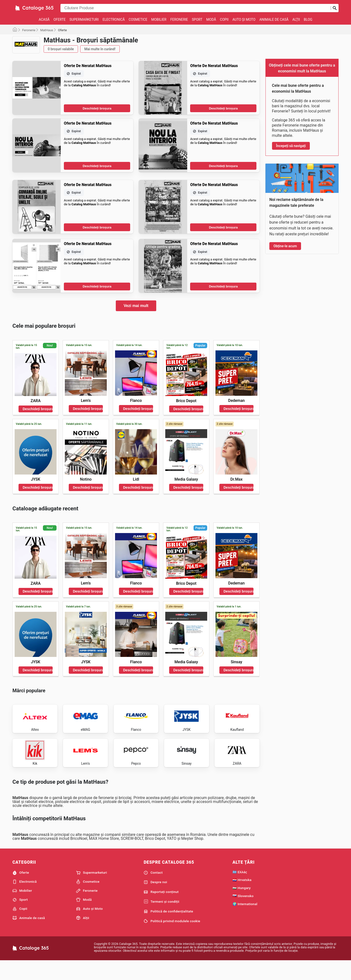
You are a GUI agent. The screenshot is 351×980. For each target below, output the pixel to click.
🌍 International (245, 922)
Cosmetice (138, 20)
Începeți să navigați (291, 146)
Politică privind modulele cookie (172, 940)
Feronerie (179, 20)
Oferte (59, 20)
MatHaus (47, 30)
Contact (153, 891)
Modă (211, 20)
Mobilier (159, 20)
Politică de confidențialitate (168, 930)
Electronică (114, 20)
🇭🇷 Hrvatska (242, 898)
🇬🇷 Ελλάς (240, 891)
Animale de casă (274, 20)
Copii (224, 20)
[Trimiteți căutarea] (335, 8)
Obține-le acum (285, 246)
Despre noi (155, 901)
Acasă (44, 20)
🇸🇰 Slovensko (243, 914)
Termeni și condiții (161, 920)
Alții (296, 20)
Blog (308, 20)
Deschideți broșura (97, 108)
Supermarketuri (84, 20)
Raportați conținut (161, 911)
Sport (197, 20)
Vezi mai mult (136, 306)
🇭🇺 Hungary (242, 906)
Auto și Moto (244, 20)
